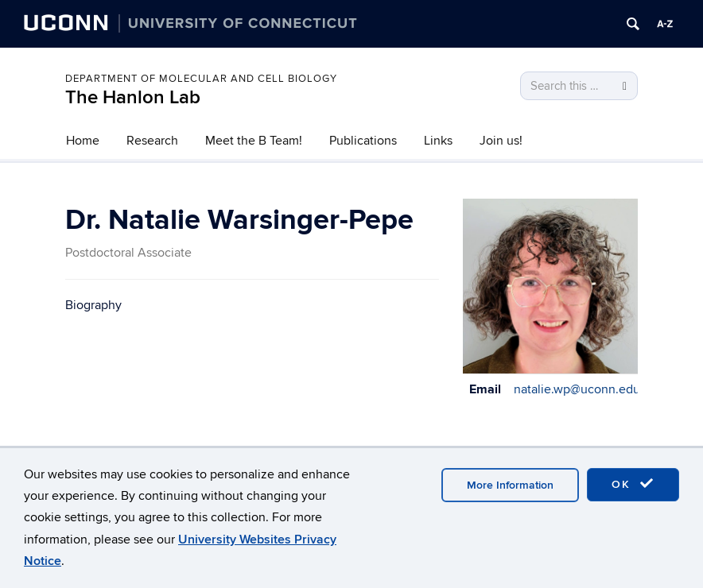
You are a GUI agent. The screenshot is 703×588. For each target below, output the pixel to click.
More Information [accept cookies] (510, 485)
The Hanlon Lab (133, 97)
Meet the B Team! (254, 141)
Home (83, 141)
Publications (363, 141)
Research (152, 141)
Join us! (501, 141)
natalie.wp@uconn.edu (577, 389)
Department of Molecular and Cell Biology (201, 79)
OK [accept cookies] (633, 484)
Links (438, 141)
